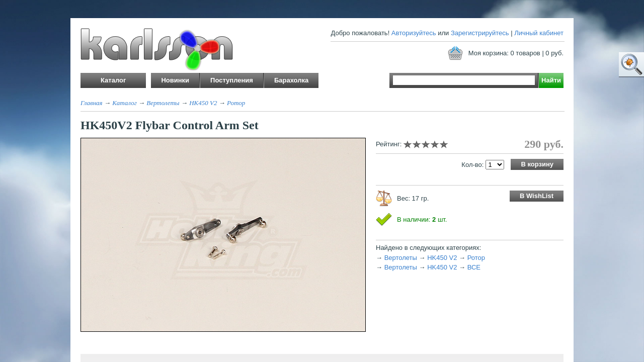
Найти (551, 80)
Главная (92, 103)
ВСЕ (474, 267)
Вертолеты (163, 103)
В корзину (537, 164)
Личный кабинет (539, 33)
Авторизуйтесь (414, 33)
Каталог (125, 103)
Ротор (236, 103)
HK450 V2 (203, 103)
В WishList (537, 196)
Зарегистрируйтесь (480, 33)
